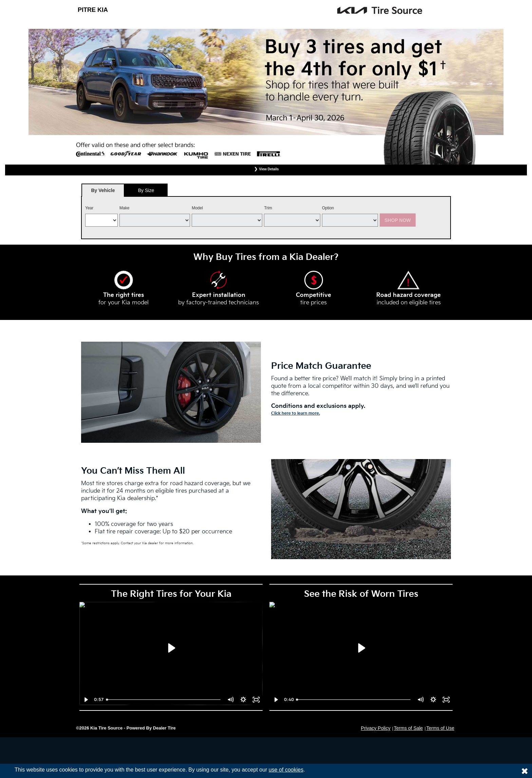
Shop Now (398, 220)
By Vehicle (103, 192)
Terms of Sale (408, 728)
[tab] (103, 190)
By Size (146, 190)
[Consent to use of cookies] (525, 771)
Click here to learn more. (296, 413)
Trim (268, 208)
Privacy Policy (376, 728)
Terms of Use (440, 728)
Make (124, 208)
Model (197, 208)
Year (89, 208)
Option (328, 208)
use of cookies (286, 770)
